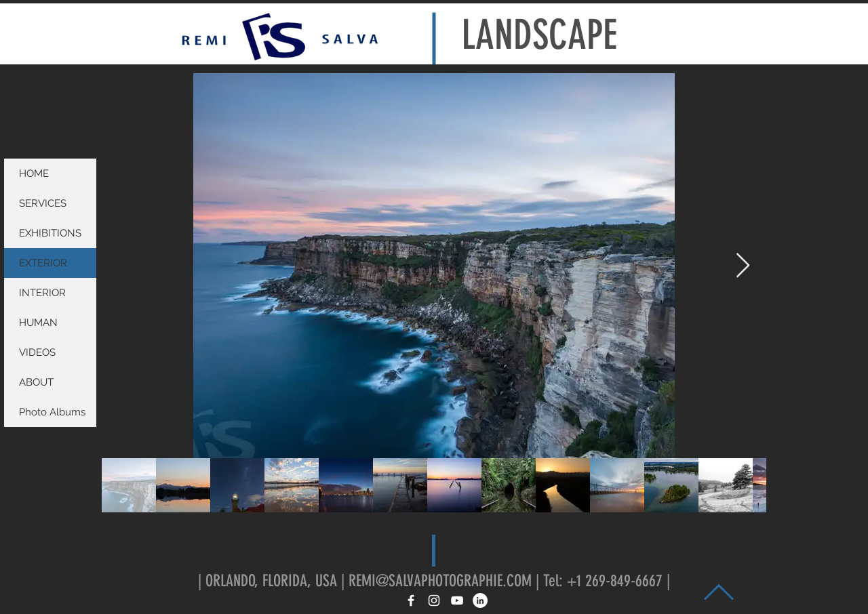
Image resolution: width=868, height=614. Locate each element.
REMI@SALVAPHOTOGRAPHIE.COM (440, 581)
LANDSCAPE (539, 35)
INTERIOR (42, 293)
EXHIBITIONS (50, 233)
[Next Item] (743, 266)
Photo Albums (52, 412)
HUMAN (38, 323)
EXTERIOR (43, 263)
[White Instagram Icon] (434, 600)
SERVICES (43, 203)
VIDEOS (37, 352)
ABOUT (36, 382)
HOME (34, 173)
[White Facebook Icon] (411, 600)
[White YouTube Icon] (457, 600)
